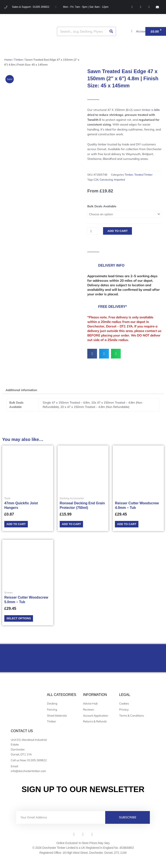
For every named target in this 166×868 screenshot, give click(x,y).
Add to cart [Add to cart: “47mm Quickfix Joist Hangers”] (18, 525)
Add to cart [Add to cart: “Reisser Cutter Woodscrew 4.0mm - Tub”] (129, 525)
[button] (92, 354)
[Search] (111, 31)
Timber (19, 60)
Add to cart (117, 231)
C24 (96, 180)
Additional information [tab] (21, 390)
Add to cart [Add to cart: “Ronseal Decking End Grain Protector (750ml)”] (74, 525)
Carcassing (106, 180)
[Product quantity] (93, 231)
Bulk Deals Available (102, 206)
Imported (119, 180)
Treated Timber (143, 175)
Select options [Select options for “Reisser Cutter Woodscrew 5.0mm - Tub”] (21, 620)
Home (8, 60)
